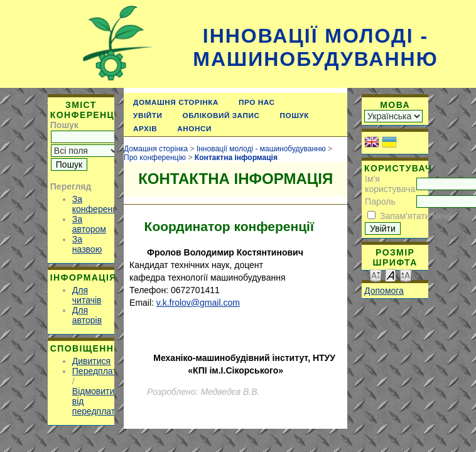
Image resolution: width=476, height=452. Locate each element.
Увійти (148, 115)
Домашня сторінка (176, 102)
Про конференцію (155, 158)
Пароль (380, 202)
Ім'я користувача (390, 184)
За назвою (87, 244)
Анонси (194, 128)
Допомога (384, 291)
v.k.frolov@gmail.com (198, 303)
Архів (145, 128)
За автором (89, 224)
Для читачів (87, 295)
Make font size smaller (376, 275)
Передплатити (101, 371)
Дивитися (91, 361)
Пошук (295, 115)
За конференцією (101, 204)
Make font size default (391, 275)
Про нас (257, 102)
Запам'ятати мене (416, 216)
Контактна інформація (236, 158)
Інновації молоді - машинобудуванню (315, 47)
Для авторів (87, 315)
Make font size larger (406, 275)
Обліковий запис (221, 115)
